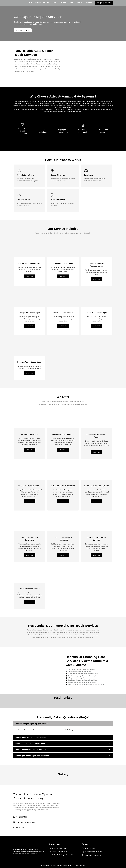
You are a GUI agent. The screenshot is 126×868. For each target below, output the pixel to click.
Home (30, 3)
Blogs (64, 3)
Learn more (30, 276)
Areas (56, 3)
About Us (37, 3)
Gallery (71, 3)
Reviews (79, 3)
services (47, 3)
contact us (88, 3)
